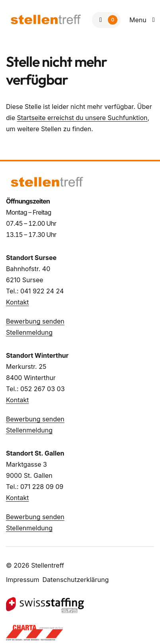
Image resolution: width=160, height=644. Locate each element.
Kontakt (17, 302)
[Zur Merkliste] (106, 20)
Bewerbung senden (35, 321)
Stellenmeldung (29, 332)
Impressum (23, 580)
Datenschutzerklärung (76, 580)
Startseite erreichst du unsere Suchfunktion (82, 118)
